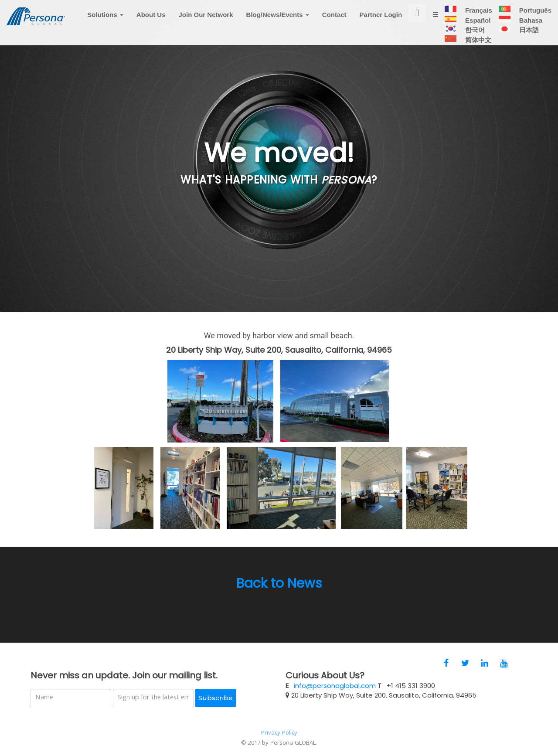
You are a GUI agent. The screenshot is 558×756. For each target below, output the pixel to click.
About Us (151, 21)
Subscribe (216, 698)
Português (535, 16)
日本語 (528, 36)
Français (478, 16)
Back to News (279, 583)
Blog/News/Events (278, 21)
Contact (334, 21)
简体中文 (478, 46)
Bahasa (530, 26)
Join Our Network (206, 21)
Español (477, 26)
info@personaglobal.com (335, 686)
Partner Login (381, 21)
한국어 (474, 36)
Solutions (105, 21)
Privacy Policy (279, 733)
